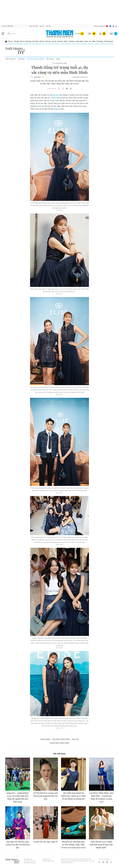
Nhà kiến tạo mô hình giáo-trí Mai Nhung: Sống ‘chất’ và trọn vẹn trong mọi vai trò (73, 845)
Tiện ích (42, 26)
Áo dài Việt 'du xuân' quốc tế (46, 842)
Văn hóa (60, 41)
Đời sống (28, 41)
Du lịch (54, 41)
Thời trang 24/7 (11, 59)
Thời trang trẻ (108, 41)
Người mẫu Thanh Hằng (60, 743)
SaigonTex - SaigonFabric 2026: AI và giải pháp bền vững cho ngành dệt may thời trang (18, 797)
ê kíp (42, 106)
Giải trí (66, 41)
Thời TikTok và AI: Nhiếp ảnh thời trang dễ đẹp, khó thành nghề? (101, 845)
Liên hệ (48, 26)
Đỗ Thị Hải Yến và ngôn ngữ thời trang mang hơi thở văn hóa (45, 796)
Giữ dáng (21, 59)
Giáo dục (48, 41)
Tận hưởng (50, 59)
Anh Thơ (75, 739)
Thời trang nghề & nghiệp (35, 59)
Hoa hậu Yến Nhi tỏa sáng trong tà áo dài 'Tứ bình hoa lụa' (18, 845)
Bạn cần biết (33, 26)
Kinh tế (22, 41)
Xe (90, 41)
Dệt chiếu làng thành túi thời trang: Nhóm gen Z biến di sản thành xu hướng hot (73, 796)
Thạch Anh (37, 77)
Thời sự (10, 41)
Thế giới (16, 41)
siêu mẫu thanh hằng (61, 739)
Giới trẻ (42, 41)
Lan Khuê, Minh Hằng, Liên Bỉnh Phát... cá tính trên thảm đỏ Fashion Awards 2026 (101, 797)
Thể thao (72, 41)
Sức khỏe (35, 41)
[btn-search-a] (9, 34)
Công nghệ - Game (82, 41)
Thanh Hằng (56, 98)
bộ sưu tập (57, 95)
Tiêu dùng (100, 41)
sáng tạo (57, 109)
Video (94, 41)
